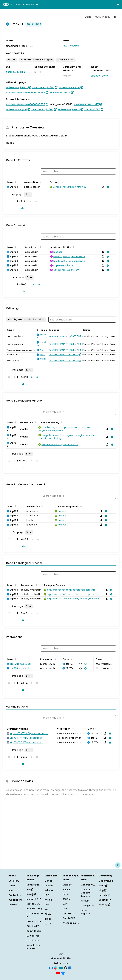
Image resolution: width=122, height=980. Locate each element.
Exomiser (68, 885)
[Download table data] (22, 208)
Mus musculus (71, 46)
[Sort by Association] (40, 182)
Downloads (33, 885)
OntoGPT (68, 913)
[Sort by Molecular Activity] (61, 422)
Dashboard (33, 940)
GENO (48, 914)
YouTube (105, 900)
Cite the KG (33, 926)
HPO (47, 895)
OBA (47, 905)
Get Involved (106, 881)
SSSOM (66, 899)
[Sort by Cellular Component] (80, 506)
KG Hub (85, 901)
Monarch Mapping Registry (86, 893)
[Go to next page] (33, 285)
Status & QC (33, 904)
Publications (15, 900)
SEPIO (48, 919)
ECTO (48, 924)
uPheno (49, 890)
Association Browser (33, 947)
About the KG (34, 931)
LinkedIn (104, 895)
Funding (13, 905)
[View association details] (108, 187)
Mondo (48, 881)
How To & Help (35, 909)
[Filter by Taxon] (26, 320)
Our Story (14, 881)
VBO (47, 910)
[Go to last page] (38, 285)
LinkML (66, 894)
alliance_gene (99, 76)
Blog (103, 890)
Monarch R (34, 899)
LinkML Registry (85, 912)
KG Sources (33, 936)
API (30, 890)
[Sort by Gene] (15, 182)
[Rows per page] (28, 195)
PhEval (66, 890)
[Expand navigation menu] (118, 5)
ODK (65, 909)
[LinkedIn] (70, 968)
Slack (103, 886)
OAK (65, 904)
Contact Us (15, 895)
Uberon (49, 886)
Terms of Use (34, 921)
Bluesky (104, 905)
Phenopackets (71, 923)
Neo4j (31, 894)
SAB (11, 890)
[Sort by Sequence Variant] (29, 729)
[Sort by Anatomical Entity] (73, 247)
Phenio (48, 900)
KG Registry (87, 906)
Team (12, 886)
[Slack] (56, 968)
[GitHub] (66, 968)
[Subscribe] (51, 968)
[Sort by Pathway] (62, 182)
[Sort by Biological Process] (66, 585)
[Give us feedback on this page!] (118, 865)
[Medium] (61, 968)
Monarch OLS (88, 885)
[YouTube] (58, 973)
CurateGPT (69, 918)
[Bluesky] (63, 973)
